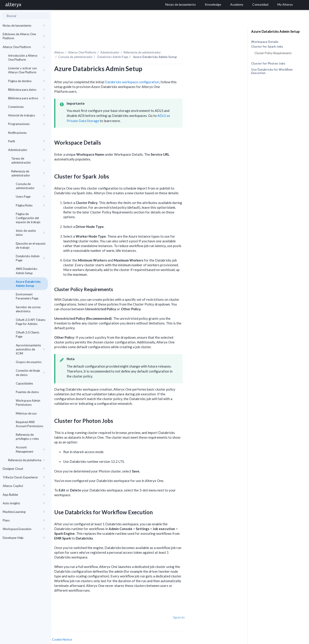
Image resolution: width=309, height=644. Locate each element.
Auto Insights (24, 503)
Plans (24, 520)
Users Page (30, 197)
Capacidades (24, 383)
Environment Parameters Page (27, 296)
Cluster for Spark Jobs (267, 47)
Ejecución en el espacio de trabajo (31, 246)
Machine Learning (24, 512)
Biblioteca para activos (26, 98)
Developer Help (24, 538)
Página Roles (30, 205)
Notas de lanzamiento (24, 25)
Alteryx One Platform (24, 47)
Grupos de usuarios (29, 362)
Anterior (66, 608)
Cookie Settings (69, 634)
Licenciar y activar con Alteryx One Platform (26, 70)
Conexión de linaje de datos (30, 373)
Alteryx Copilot (24, 486)
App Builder (24, 495)
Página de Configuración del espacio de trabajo (28, 218)
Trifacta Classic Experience (24, 477)
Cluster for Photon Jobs (268, 63)
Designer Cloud (24, 469)
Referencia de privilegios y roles (27, 437)
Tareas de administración (28, 160)
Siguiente (219, 608)
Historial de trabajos (26, 115)
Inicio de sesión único (30, 233)
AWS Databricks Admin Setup (27, 271)
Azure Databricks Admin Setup (28, 284)
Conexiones (26, 107)
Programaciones (26, 124)
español (213, 640)
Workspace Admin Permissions (28, 403)
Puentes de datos (27, 392)
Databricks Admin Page (30, 258)
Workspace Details (265, 42)
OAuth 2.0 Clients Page (28, 334)
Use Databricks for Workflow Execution (272, 71)
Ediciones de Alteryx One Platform (24, 36)
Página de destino (26, 81)
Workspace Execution (24, 529)
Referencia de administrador (28, 173)
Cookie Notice (102, 630)
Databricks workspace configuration (172, 72)
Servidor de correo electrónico (28, 309)
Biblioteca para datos (26, 90)
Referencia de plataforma (26, 460)
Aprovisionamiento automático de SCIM (30, 349)
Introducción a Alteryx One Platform (26, 58)
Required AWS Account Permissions (29, 424)
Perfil (26, 141)
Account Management (30, 449)
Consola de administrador (30, 186)
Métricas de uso (26, 413)
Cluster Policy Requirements (273, 53)
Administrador (26, 150)
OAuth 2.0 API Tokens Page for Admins (31, 322)
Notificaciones (17, 133)
